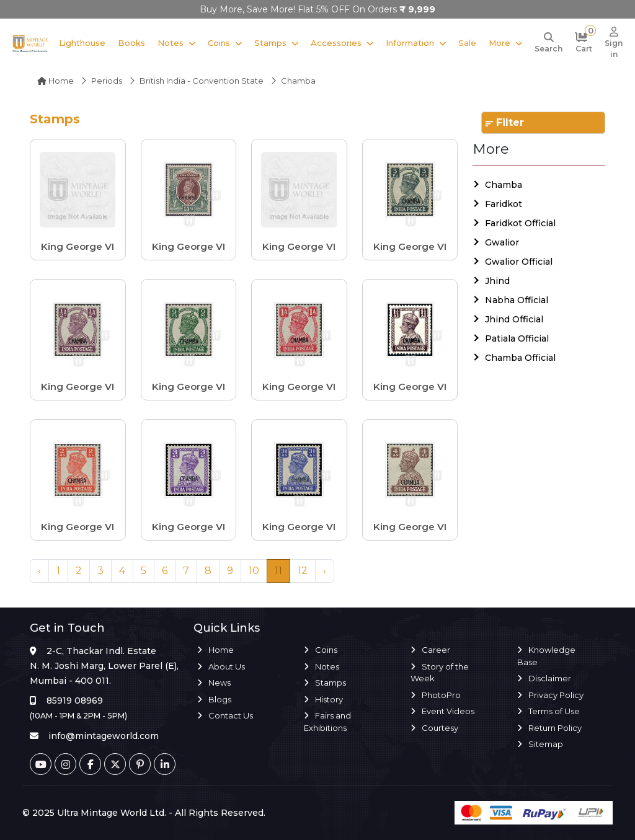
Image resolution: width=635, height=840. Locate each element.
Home (56, 81)
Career (436, 650)
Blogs (220, 699)
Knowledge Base (546, 656)
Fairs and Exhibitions (327, 722)
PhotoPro (441, 695)
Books (131, 43)
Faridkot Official (520, 223)
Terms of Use (554, 711)
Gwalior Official (519, 262)
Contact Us (231, 715)
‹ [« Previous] (39, 571)
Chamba (504, 185)
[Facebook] (90, 764)
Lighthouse (82, 43)
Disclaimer (550, 678)
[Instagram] (65, 764)
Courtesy (440, 728)
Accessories (336, 43)
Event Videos (448, 711)
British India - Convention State (202, 81)
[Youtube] (41, 764)
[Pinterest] (140, 764)
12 (303, 571)
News (220, 683)
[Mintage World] (31, 43)
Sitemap (546, 744)
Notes (171, 43)
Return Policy (555, 728)
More (500, 43)
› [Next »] (325, 571)
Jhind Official (514, 319)
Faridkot (504, 204)
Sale (467, 43)
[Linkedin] (165, 764)
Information (410, 43)
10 (254, 571)
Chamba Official (520, 358)
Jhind (497, 281)
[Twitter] (115, 764)
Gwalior (502, 242)
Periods (107, 81)
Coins (219, 43)
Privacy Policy (556, 695)
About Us (227, 666)
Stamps (270, 43)
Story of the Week (440, 673)
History (329, 699)
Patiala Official (517, 338)
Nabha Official (517, 300)
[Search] (548, 43)
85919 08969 (75, 701)
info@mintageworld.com (104, 736)
